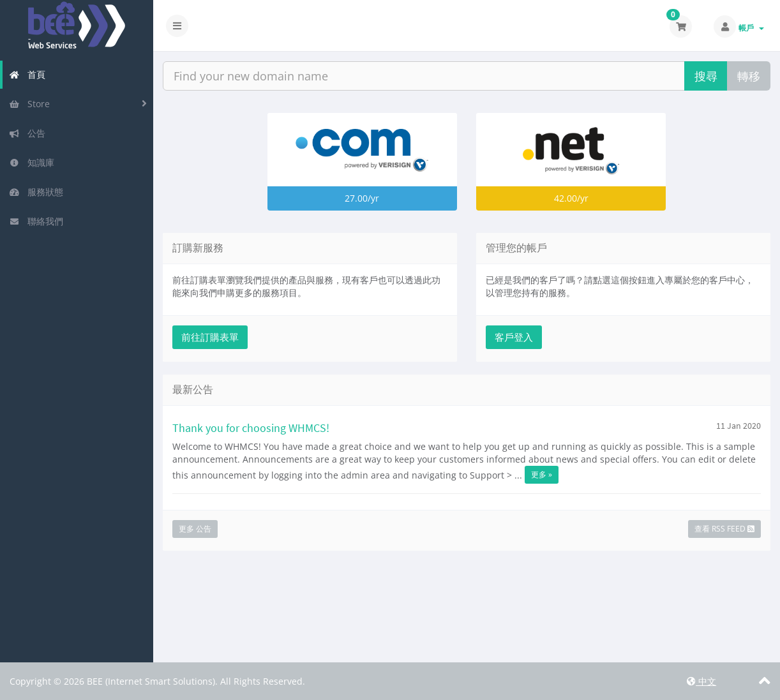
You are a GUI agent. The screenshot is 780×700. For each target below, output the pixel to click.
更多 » (542, 474)
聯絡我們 (36, 221)
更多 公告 (195, 529)
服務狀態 (36, 192)
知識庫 (32, 162)
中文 (701, 681)
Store (29, 104)
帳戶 (751, 28)
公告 (27, 133)
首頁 (27, 74)
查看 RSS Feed (724, 529)
